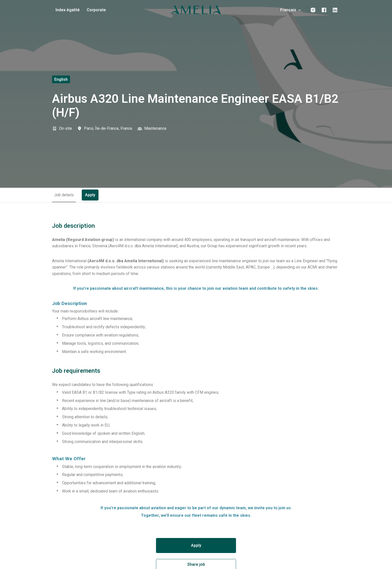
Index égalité (68, 10)
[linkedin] (335, 10)
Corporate (96, 10)
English (61, 79)
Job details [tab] (64, 195)
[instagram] (313, 10)
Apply (196, 545)
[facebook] (324, 10)
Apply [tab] (90, 195)
